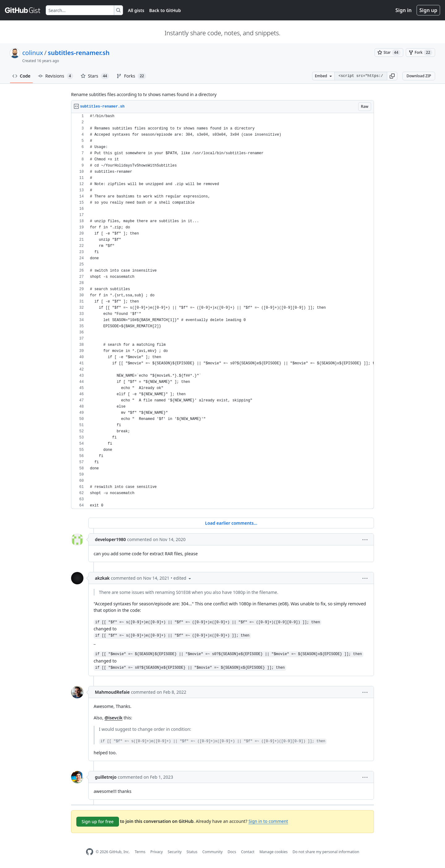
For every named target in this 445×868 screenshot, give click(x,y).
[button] (392, 76)
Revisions (56, 76)
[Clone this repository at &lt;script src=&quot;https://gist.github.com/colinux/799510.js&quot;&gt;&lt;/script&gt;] (361, 76)
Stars (95, 76)
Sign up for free (98, 821)
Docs (232, 852)
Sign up (428, 10)
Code (21, 76)
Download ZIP (419, 76)
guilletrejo (106, 777)
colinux (33, 53)
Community (213, 852)
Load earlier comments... (231, 523)
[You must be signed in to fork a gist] (420, 53)
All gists (136, 10)
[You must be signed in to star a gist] (389, 53)
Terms (140, 852)
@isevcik (113, 718)
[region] (222, 311)
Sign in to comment (268, 821)
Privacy (157, 852)
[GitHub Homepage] (90, 852)
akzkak (102, 578)
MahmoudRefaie (112, 692)
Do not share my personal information (326, 852)
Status (192, 852)
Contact (248, 852)
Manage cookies (273, 852)
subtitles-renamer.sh (79, 53)
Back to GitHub (165, 10)
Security (175, 852)
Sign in (404, 10)
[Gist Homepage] (23, 10)
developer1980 (110, 539)
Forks (131, 76)
